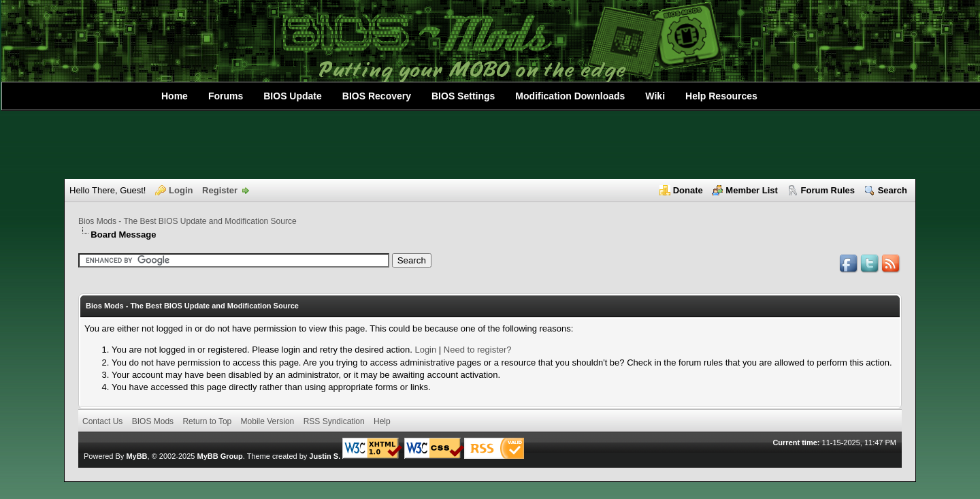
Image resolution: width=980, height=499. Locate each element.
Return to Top (207, 421)
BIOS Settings (463, 96)
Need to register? (478, 350)
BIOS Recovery (377, 96)
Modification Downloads (570, 96)
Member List (752, 190)
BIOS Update (293, 96)
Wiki (655, 96)
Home (175, 96)
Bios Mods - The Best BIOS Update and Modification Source (187, 221)
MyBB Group (219, 456)
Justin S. (325, 456)
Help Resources (721, 96)
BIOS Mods (153, 421)
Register (220, 190)
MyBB (136, 456)
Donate (688, 190)
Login (181, 190)
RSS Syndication (334, 421)
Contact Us (102, 421)
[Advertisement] (490, 145)
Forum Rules (828, 190)
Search (893, 190)
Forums (226, 96)
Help (382, 421)
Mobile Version (268, 421)
